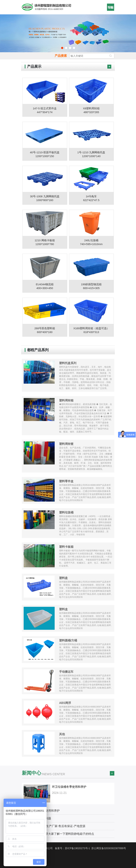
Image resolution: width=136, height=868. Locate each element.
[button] (111, 7)
